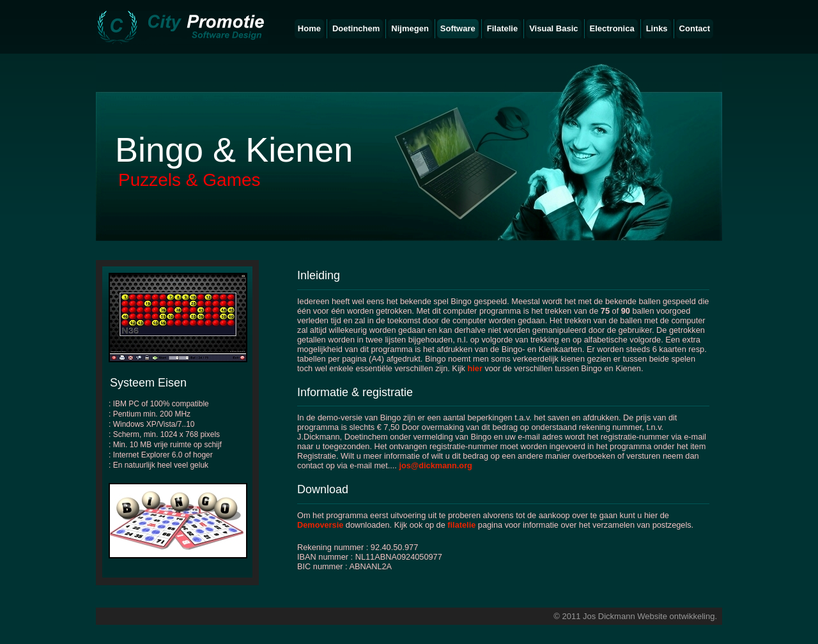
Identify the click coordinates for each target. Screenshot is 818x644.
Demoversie (320, 525)
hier (475, 368)
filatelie (461, 525)
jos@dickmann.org (435, 465)
